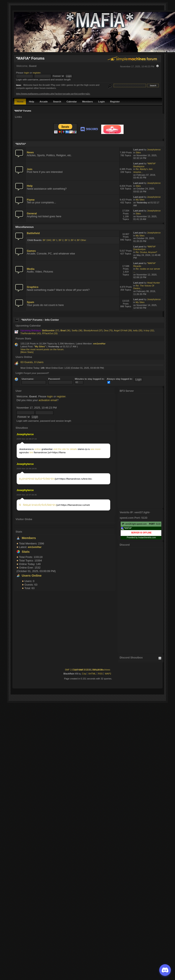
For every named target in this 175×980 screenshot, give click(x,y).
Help (31, 101)
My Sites (140, 200)
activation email (48, 400)
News (30, 152)
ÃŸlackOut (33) (50, 333)
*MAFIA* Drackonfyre (145, 248)
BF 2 (61, 240)
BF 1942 (47, 240)
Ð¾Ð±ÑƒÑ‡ (38, 505)
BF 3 (67, 240)
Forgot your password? (36, 373)
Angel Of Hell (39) (123, 330)
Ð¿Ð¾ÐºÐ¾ (26, 479)
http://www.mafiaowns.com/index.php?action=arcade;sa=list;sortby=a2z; (53, 94)
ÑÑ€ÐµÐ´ (25, 505)
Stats (19, 532)
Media (31, 269)
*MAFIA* (126, 528)
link (31, 452)
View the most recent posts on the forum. (42, 349)
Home (20, 101)
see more (95, 449)
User (19, 391)
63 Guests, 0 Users (32, 362)
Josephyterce (25, 434)
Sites (138, 152)
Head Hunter (153, 283)
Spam (30, 302)
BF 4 (73, 240)
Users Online (32, 575)
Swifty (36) (77, 330)
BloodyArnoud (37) (93, 330)
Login (101, 101)
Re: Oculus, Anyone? (146, 252)
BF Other (82, 240)
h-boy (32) (149, 330)
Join (30, 169)
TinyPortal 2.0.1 (81, 670)
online (38, 449)
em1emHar (99, 343)
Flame (31, 200)
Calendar (72, 101)
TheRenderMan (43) (31, 333)
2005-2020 (97, 670)
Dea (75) (108, 330)
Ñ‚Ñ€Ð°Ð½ (49, 479)
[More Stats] (27, 352)
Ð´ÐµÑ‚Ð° (38, 479)
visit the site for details (65, 449)
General (32, 213)
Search (57, 101)
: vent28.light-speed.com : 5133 (141, 524)
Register (115, 101)
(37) (51, 330)
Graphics (33, 287)
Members (87, 101)
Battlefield (33, 233)
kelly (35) (138, 330)
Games (31, 251)
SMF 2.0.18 (71, 670)
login (27, 73)
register (36, 73)
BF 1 (55, 240)
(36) (66, 330)
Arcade (44, 101)
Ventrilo (148, 537)
